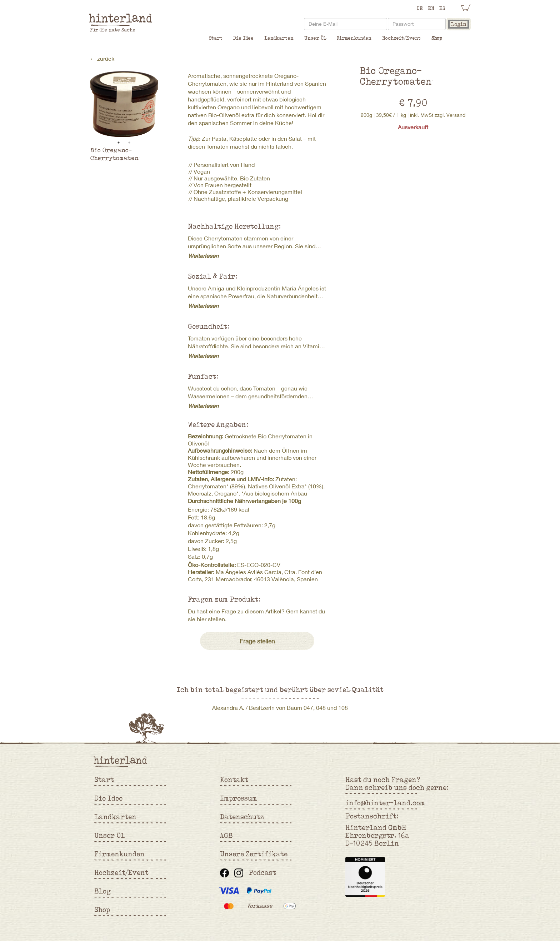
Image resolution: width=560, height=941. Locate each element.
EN (431, 8)
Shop (437, 38)
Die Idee (243, 38)
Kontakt (234, 780)
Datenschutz (242, 817)
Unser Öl (315, 38)
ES (442, 8)
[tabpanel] (124, 104)
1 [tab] (119, 143)
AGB (226, 835)
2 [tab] (129, 143)
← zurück (102, 58)
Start (216, 38)
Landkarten (279, 38)
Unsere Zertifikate (254, 854)
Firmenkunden (354, 38)
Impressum (239, 798)
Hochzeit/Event (401, 38)
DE (420, 8)
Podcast (262, 872)
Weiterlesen (203, 256)
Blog (102, 891)
